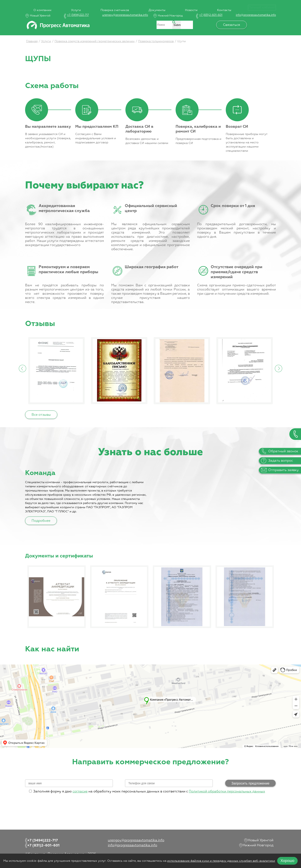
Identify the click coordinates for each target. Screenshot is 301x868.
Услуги (69, 7)
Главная (32, 41)
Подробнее (41, 521)
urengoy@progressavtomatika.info (125, 15)
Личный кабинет (262, 7)
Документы (154, 7)
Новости (190, 7)
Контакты (224, 7)
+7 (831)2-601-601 (211, 15)
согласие (80, 792)
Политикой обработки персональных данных (227, 792)
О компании (34, 7)
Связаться (235, 25)
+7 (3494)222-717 (78, 15)
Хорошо (287, 861)
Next (278, 368)
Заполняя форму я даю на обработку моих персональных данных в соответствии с (147, 792)
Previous (23, 368)
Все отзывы (41, 415)
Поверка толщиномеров (156, 41)
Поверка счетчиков (110, 7)
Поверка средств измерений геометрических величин (95, 41)
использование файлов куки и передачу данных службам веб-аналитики (221, 861)
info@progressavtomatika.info (256, 15)
